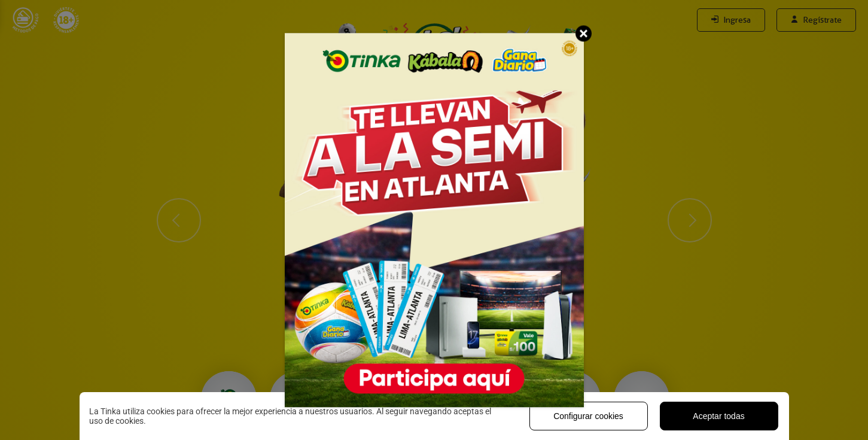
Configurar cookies (588, 416)
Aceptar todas (718, 416)
